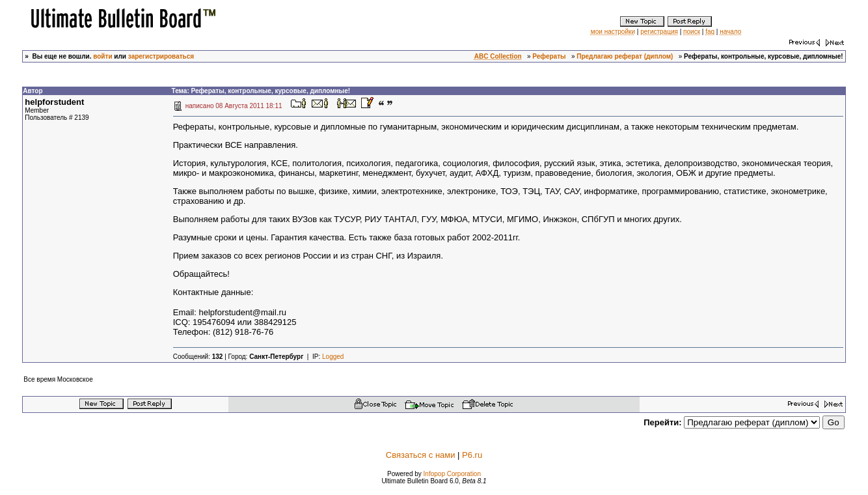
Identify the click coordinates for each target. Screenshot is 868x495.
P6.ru (472, 455)
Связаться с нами (421, 455)
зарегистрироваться (161, 56)
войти (102, 56)
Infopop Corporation (452, 474)
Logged (333, 357)
